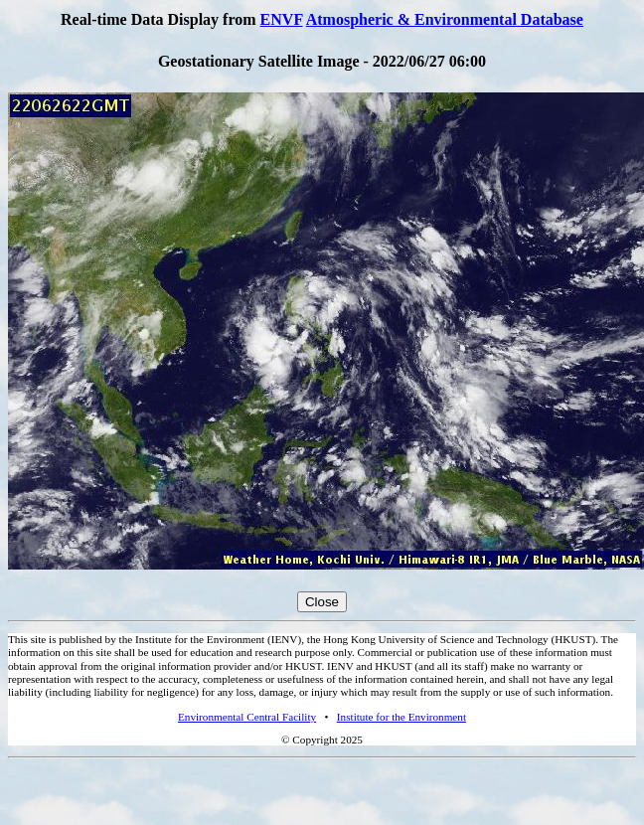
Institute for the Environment (402, 717)
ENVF (282, 19)
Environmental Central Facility (247, 717)
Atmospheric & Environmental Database (445, 19)
